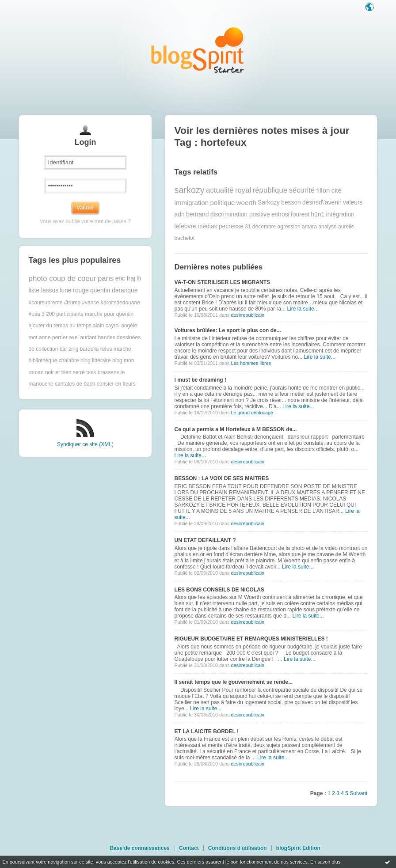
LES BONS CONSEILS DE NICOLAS (219, 590)
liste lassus (44, 290)
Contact (189, 848)
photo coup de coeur (63, 279)
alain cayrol (106, 326)
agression (289, 227)
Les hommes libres (251, 363)
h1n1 (318, 214)
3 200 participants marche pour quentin (88, 314)
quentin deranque (114, 290)
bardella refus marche (106, 349)
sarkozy (190, 190)
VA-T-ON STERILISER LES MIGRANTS (222, 282)
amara (309, 227)
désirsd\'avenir (322, 203)
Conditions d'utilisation (238, 848)
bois (91, 372)
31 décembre (260, 227)
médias (207, 226)
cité (337, 190)
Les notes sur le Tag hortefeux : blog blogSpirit (198, 50)
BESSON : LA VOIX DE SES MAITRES (222, 478)
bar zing (69, 349)
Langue (370, 8)
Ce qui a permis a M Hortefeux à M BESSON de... (236, 429)
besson (291, 203)
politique (222, 203)
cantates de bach (75, 384)
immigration (192, 203)
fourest (300, 214)
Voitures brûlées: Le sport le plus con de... (228, 330)
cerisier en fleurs (116, 384)
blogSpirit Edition (298, 848)
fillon (323, 190)
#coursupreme (46, 303)
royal (243, 190)
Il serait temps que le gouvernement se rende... (234, 682)
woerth (246, 203)
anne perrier (53, 337)
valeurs (353, 203)
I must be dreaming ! (200, 380)
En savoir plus (325, 862)
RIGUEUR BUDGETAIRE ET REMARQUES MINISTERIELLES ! (251, 639)
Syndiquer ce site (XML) (85, 444)
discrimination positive (240, 214)
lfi (139, 279)
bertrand (197, 214)
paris (106, 279)
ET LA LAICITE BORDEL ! (207, 732)
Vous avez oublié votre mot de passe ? (85, 221)
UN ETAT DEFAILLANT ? (205, 540)
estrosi (280, 214)
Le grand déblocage (252, 413)
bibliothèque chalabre (54, 360)
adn (180, 214)
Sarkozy (269, 203)
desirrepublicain (247, 315)
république (270, 190)
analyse (327, 227)
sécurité (302, 190)
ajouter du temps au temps (60, 326)
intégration (340, 214)
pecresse (231, 226)
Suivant (358, 793)
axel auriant (83, 337)
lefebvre (185, 226)
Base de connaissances (139, 848)
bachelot (185, 238)
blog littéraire (96, 360)
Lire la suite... (303, 309)
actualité (220, 190)
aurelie (346, 227)
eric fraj (125, 279)
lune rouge (74, 290)
